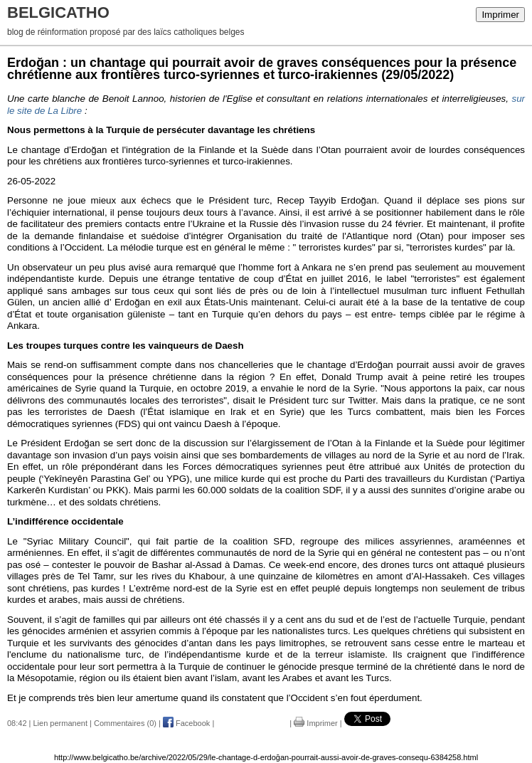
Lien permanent (60, 723)
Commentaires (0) (125, 723)
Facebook (186, 723)
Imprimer (500, 15)
